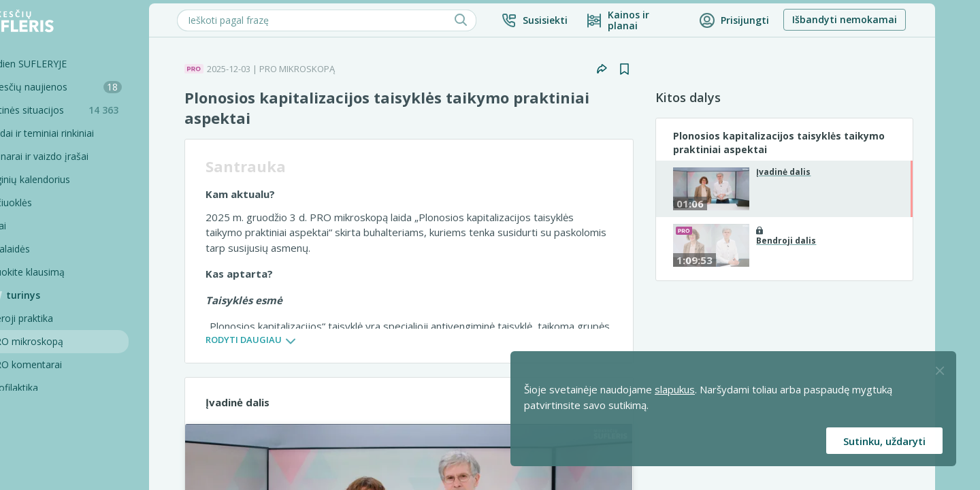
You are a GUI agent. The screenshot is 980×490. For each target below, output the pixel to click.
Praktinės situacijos (95, 110)
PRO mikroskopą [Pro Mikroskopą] (68, 341)
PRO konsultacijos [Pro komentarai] (71, 411)
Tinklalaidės (46, 249)
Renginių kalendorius (66, 179)
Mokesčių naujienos (92, 87)
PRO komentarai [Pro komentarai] (67, 364)
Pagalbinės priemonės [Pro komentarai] (79, 434)
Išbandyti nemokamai (886, 19)
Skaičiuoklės (47, 202)
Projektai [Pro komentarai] (50, 457)
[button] (576, 20)
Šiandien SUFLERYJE (64, 64)
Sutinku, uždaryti (884, 441)
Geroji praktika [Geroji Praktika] (63, 318)
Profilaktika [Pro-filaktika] (55, 388)
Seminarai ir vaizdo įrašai (75, 156)
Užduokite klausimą (63, 272)
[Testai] (85, 226)
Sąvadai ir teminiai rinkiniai (78, 133)
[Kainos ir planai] (675, 20)
